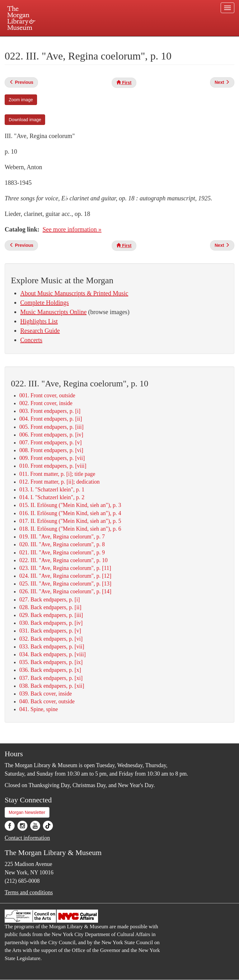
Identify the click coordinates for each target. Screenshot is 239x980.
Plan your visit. (45, 42)
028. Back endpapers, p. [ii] (50, 607)
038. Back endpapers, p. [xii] (52, 686)
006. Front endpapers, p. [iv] (51, 435)
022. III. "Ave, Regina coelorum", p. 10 (63, 560)
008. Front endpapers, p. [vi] (51, 450)
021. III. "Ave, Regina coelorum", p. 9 (62, 552)
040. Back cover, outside (47, 701)
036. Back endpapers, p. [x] (50, 670)
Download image (25, 120)
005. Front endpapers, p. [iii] (51, 427)
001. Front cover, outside (47, 395)
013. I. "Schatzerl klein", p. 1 (52, 490)
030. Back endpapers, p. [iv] (51, 623)
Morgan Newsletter (27, 812)
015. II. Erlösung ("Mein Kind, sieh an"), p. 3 (70, 505)
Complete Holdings (45, 303)
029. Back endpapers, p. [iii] (51, 615)
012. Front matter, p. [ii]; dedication (59, 482)
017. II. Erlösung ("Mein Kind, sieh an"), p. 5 (70, 521)
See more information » (72, 229)
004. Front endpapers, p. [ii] (51, 419)
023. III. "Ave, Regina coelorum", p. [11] (65, 568)
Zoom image (21, 100)
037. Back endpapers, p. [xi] (51, 678)
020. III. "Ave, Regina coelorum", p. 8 (62, 544)
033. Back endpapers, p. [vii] (52, 647)
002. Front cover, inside (46, 403)
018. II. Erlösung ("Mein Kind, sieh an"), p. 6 (70, 529)
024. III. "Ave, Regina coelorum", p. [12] (65, 576)
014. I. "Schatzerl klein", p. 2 (52, 497)
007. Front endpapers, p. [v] (50, 442)
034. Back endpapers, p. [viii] (52, 654)
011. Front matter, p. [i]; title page (57, 474)
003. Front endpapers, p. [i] (50, 411)
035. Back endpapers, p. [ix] (51, 662)
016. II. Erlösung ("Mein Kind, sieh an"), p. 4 (70, 513)
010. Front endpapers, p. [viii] (53, 466)
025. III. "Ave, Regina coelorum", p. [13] (65, 584)
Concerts (31, 340)
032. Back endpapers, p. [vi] (51, 639)
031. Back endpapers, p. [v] (50, 631)
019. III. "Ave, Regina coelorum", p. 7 (62, 537)
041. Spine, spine (39, 709)
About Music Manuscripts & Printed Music (74, 293)
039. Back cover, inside (46, 694)
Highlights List (39, 321)
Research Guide (40, 331)
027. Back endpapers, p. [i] (49, 600)
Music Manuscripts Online (53, 312)
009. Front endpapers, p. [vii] (52, 458)
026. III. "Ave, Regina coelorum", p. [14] (65, 591)
